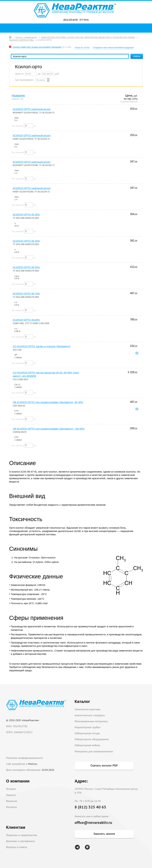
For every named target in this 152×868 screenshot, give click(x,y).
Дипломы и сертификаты (21, 841)
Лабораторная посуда (87, 733)
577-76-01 (84, 20)
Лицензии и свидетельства (22, 835)
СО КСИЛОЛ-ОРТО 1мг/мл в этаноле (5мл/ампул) (42, 346)
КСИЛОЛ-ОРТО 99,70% (26, 294)
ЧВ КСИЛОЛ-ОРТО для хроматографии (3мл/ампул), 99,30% (48, 402)
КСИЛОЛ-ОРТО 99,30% (26, 214)
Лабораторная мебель (87, 745)
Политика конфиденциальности (25, 758)
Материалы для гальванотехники (94, 751)
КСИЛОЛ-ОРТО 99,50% (26, 267)
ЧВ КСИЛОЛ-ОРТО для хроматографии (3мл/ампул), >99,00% (49, 429)
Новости (11, 795)
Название (18, 96)
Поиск (77, 28)
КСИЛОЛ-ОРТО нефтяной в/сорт (32, 109)
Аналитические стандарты (90, 715)
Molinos (33, 764)
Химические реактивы (88, 709)
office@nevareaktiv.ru (93, 822)
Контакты (12, 807)
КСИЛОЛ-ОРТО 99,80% (26, 320)
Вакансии (12, 801)
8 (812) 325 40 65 (90, 807)
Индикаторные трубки (87, 727)
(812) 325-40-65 (70, 20)
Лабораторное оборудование (92, 739)
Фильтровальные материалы (91, 721)
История (11, 789)
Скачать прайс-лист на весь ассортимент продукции (37, 47)
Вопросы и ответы (17, 847)
